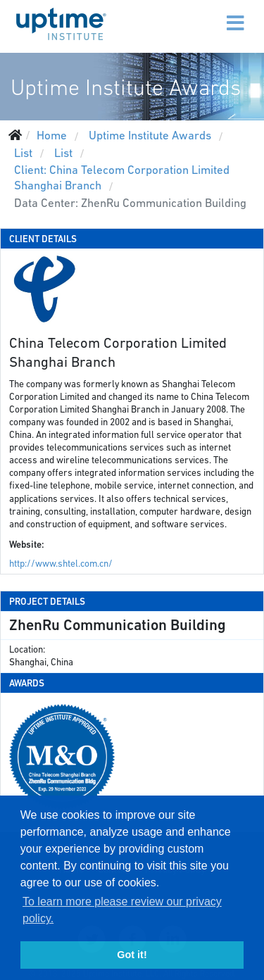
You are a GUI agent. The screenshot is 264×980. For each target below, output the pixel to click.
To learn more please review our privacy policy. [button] (122, 910)
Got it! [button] (132, 955)
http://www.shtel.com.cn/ (61, 564)
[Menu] (206, 14)
